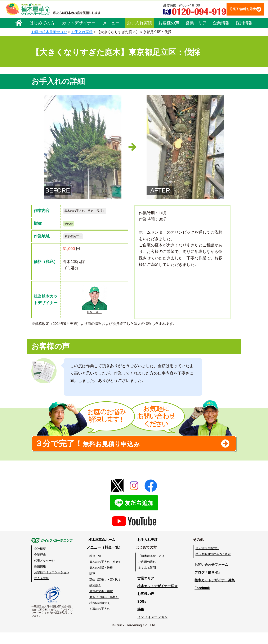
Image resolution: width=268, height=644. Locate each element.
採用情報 (244, 22)
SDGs (142, 613)
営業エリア (196, 22)
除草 (93, 585)
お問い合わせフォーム (212, 576)
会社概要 (40, 560)
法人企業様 (41, 590)
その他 (70, 225)
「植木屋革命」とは (153, 567)
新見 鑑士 (94, 303)
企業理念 (40, 566)
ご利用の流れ (149, 573)
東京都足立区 (75, 239)
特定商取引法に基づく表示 (214, 566)
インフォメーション (153, 628)
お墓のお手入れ (100, 620)
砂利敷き (96, 597)
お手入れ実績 (139, 22)
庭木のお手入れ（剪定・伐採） (89, 211)
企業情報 (221, 22)
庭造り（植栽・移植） (105, 609)
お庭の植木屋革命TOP (49, 32)
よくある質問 (149, 579)
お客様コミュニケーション (52, 584)
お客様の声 (169, 22)
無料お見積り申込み (120, 453)
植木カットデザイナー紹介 (158, 597)
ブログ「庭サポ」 (208, 584)
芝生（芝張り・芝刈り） (106, 591)
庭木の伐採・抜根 (102, 579)
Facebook (202, 599)
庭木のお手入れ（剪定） (106, 573)
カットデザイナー (79, 22)
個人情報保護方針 (208, 559)
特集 (141, 621)
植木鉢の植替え (100, 614)
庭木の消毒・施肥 (102, 603)
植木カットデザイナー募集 (215, 591)
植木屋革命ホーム (102, 551)
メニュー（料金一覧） (105, 559)
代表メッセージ (44, 572)
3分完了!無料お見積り (233, 9)
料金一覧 (96, 567)
